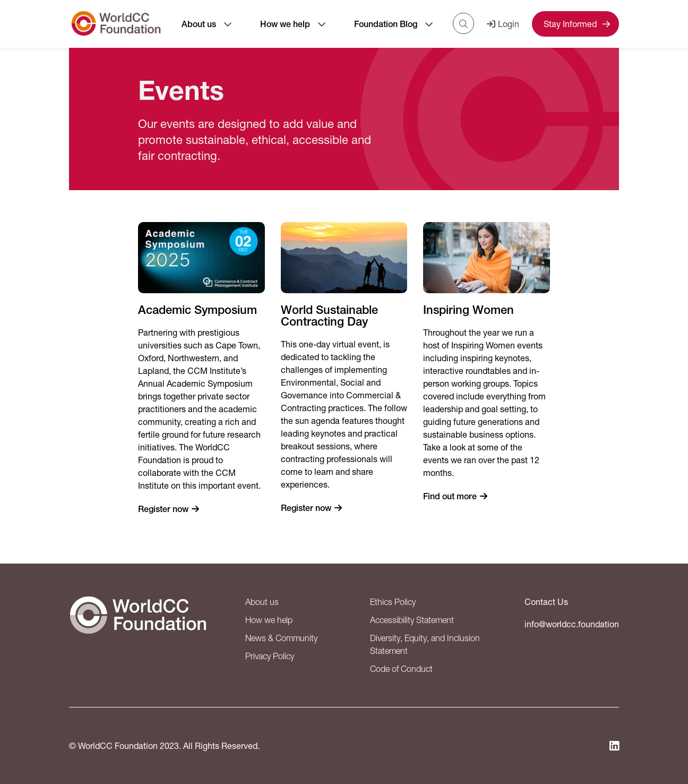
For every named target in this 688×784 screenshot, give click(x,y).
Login (503, 24)
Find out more (450, 496)
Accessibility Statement (412, 620)
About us (199, 24)
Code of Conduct (401, 669)
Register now (163, 509)
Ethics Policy (393, 602)
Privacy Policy (270, 656)
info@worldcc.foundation (572, 624)
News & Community (281, 638)
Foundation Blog (386, 24)
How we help (285, 24)
